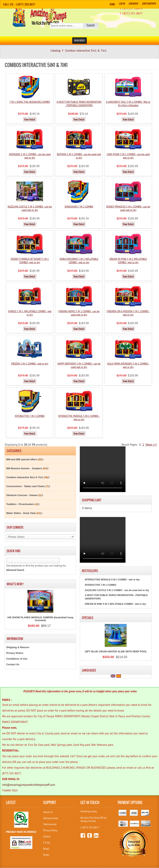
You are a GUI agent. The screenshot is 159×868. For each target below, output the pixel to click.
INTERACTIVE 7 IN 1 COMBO (30, 416)
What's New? (15, 584)
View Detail (30, 119)
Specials (88, 618)
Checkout (133, 4)
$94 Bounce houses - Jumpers (27, 468)
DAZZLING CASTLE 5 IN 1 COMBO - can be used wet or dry (30, 208)
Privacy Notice (15, 653)
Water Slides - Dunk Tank (24, 513)
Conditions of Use (17, 659)
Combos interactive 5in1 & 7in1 (86, 50)
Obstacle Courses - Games (24, 495)
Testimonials (50, 824)
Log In (122, 4)
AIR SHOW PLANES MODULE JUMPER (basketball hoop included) (40, 619)
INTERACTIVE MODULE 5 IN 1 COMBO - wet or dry (79, 418)
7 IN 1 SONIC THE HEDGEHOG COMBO (30, 102)
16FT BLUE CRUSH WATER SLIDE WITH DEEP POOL (116, 651)
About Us (48, 812)
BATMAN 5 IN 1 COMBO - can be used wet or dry (79, 156)
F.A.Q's (47, 843)
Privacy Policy (50, 830)
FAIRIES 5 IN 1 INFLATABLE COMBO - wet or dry (30, 313)
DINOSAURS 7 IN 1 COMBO (79, 207)
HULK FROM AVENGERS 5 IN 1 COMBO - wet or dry (128, 365)
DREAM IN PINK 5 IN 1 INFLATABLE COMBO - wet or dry (128, 261)
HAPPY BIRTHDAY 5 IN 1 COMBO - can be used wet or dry (79, 365)
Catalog (56, 50)
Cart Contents (149, 4)
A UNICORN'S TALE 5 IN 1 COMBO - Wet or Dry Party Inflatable (128, 104)
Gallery (47, 836)
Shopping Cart (92, 500)
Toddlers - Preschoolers (22, 504)
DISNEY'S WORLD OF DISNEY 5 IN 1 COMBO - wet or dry (30, 261)
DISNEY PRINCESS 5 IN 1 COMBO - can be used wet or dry (128, 208)
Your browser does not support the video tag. (103, 469)
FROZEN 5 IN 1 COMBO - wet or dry (30, 364)
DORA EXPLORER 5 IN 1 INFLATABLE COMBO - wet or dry (79, 261)
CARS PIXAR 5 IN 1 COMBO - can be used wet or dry (128, 156)
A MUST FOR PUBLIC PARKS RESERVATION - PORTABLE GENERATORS (79, 104)
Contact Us (13, 664)
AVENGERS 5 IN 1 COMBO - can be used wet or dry (30, 156)
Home (112, 4)
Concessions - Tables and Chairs (28, 486)
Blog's (46, 849)
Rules (46, 855)
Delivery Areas (51, 818)
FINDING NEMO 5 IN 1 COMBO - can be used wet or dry (79, 313)
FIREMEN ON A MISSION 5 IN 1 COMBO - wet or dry (128, 313)
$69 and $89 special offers (24, 459)
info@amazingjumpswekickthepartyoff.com (29, 785)
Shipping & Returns (18, 647)
